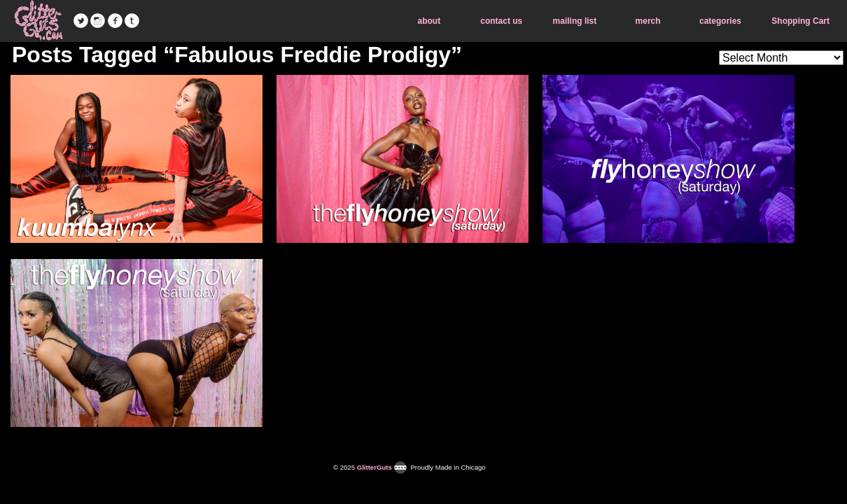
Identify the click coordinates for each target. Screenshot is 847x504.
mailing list (575, 21)
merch (648, 21)
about (429, 21)
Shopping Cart (800, 21)
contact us (501, 21)
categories (720, 21)
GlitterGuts (38, 21)
